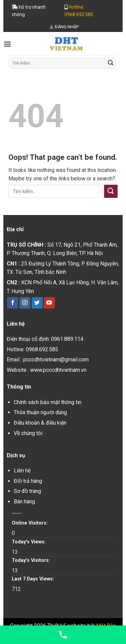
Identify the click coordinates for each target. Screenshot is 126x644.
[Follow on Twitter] (37, 303)
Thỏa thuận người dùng (40, 412)
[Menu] (7, 44)
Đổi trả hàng (28, 481)
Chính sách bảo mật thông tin (48, 402)
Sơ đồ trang (27, 491)
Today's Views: (29, 542)
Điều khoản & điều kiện (40, 423)
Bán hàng (24, 502)
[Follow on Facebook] (13, 303)
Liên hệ (22, 471)
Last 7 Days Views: (34, 579)
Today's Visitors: (32, 560)
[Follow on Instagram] (25, 303)
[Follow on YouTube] (49, 303)
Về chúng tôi (28, 433)
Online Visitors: (30, 523)
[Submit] (111, 63)
